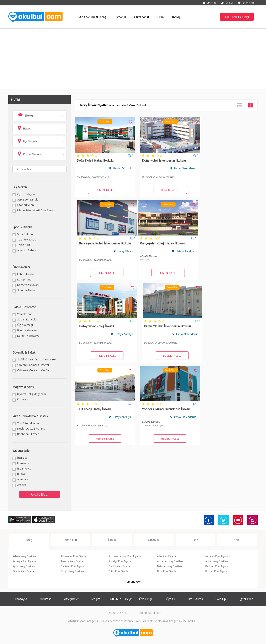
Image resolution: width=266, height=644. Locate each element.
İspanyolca (24, 468)
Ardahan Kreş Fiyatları (170, 561)
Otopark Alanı (26, 205)
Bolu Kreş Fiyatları (168, 571)
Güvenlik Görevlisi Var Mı (33, 370)
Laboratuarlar (26, 274)
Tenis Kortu (24, 245)
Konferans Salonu (29, 285)
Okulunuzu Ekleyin (121, 599)
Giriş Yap (210, 3)
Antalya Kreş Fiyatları (121, 561)
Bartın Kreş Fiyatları (120, 566)
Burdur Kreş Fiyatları (217, 571)
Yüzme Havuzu (27, 239)
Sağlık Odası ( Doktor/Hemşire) (36, 359)
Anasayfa (21, 599)
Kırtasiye (23, 399)
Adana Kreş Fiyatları (24, 556)
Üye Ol (227, 3)
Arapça (22, 485)
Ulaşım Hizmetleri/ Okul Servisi (36, 210)
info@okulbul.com (149, 613)
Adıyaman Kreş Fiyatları (74, 556)
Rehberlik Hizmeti (28, 434)
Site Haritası (195, 599)
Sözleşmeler (71, 599)
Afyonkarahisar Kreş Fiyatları (126, 556)
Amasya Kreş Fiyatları (25, 561)
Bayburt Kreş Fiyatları (218, 566)
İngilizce (22, 458)
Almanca (23, 479)
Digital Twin (245, 599)
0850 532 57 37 (116, 613)
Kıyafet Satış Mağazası (31, 394)
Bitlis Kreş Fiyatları (119, 571)
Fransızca (23, 463)
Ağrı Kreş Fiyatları (167, 556)
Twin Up (220, 599)
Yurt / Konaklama (28, 423)
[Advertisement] (133, 60)
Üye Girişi (145, 599)
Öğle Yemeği (25, 325)
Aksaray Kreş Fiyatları (218, 556)
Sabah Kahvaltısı (28, 319)
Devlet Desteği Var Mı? (31, 429)
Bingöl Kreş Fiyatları (72, 571)
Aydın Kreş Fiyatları (24, 566)
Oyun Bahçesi (26, 194)
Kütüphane (24, 279)
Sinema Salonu (27, 290)
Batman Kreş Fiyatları (169, 566)
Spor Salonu (25, 234)
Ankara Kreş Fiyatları (73, 561)
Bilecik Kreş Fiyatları (24, 571)
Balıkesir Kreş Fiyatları (73, 566)
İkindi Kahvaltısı (27, 330)
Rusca (21, 474)
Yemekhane (25, 314)
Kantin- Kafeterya (28, 336)
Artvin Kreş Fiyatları (217, 561)
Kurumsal (46, 599)
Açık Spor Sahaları (29, 199)
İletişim (96, 599)
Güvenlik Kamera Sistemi (33, 365)
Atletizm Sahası (27, 250)
